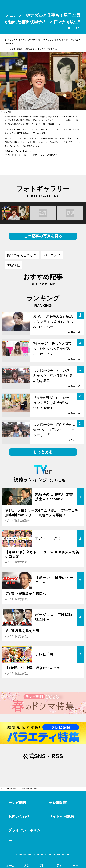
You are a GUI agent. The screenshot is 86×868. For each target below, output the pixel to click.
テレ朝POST (43, 5)
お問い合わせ (19, 817)
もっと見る (43, 452)
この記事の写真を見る (43, 236)
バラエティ (52, 255)
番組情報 (13, 265)
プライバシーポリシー (24, 835)
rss (54, 767)
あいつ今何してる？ (22, 255)
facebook (43, 767)
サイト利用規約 (61, 817)
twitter (32, 767)
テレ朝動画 (58, 803)
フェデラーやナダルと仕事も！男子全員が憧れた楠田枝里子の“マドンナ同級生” (31, 789)
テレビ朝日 (17, 803)
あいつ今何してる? (25, 151)
